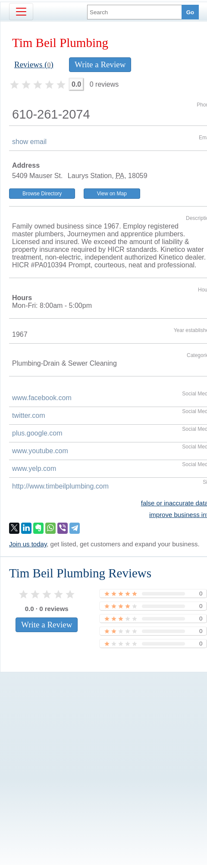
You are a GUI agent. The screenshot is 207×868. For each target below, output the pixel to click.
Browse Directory (42, 194)
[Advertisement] (81, 754)
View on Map (112, 194)
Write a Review (100, 64)
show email (29, 142)
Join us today (28, 544)
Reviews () (34, 64)
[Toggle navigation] (21, 12)
